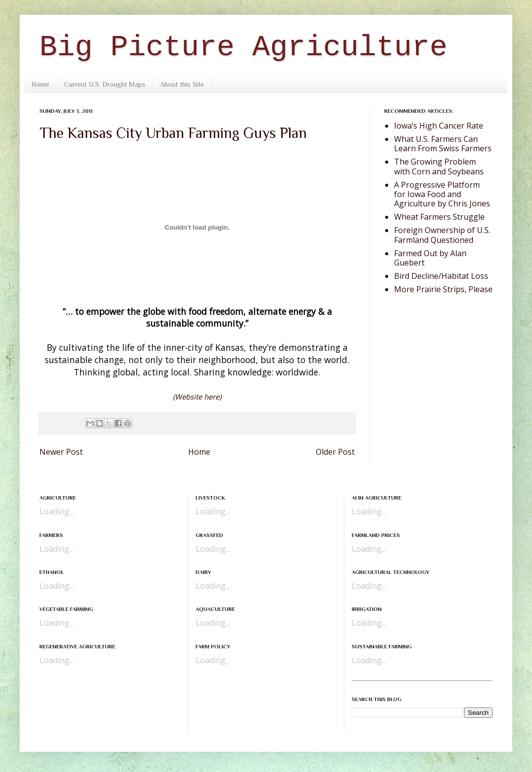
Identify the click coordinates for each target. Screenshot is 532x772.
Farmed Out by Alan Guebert (430, 258)
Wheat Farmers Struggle (439, 217)
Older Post (335, 452)
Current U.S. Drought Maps (105, 84)
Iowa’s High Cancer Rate (439, 126)
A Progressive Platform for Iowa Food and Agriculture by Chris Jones (442, 194)
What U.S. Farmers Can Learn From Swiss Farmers (443, 144)
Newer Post (61, 452)
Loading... (57, 511)
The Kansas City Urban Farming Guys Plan (173, 133)
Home (40, 84)
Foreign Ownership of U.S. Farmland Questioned (442, 235)
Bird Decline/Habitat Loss (441, 276)
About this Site (182, 84)
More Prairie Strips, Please (443, 289)
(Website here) (197, 397)
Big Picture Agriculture (243, 47)
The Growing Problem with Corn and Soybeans (439, 166)
